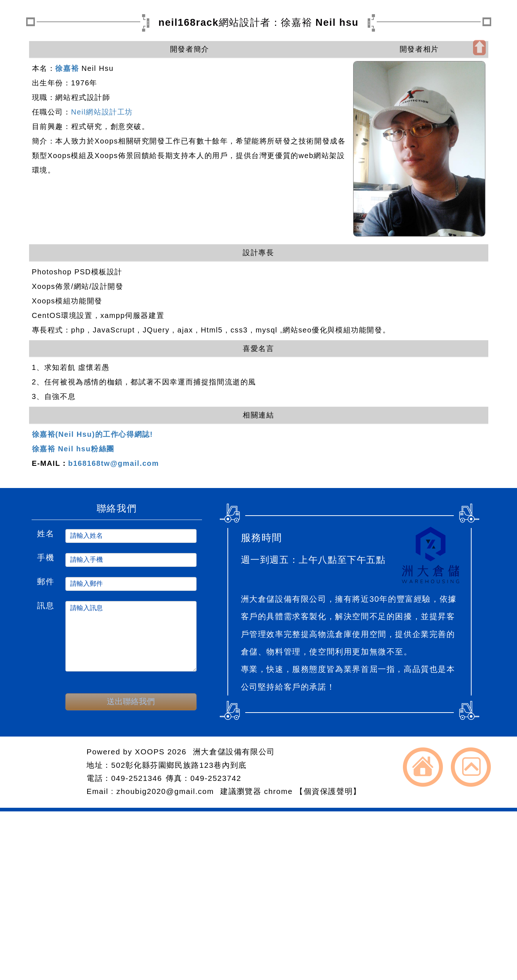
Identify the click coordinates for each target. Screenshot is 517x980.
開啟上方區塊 (479, 48)
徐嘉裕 (67, 68)
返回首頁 (423, 767)
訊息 (46, 605)
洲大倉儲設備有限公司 (234, 752)
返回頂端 (471, 767)
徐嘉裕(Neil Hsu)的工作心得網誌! (93, 434)
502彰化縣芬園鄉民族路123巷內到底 (179, 765)
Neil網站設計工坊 (102, 112)
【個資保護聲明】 (328, 791)
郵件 (46, 581)
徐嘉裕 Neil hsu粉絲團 (73, 449)
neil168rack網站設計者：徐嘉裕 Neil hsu (258, 22)
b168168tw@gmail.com (114, 463)
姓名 (46, 533)
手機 (46, 557)
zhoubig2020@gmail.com (166, 791)
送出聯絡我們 (131, 701)
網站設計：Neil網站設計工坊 (54, 772)
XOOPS (150, 752)
